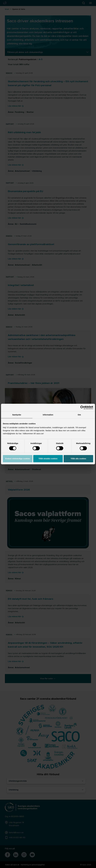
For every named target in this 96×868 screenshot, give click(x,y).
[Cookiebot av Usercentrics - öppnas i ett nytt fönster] (82, 407)
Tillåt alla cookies (78, 459)
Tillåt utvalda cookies (48, 459)
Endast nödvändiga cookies (18, 459)
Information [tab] (48, 415)
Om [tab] (79, 415)
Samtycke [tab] (17, 415)
